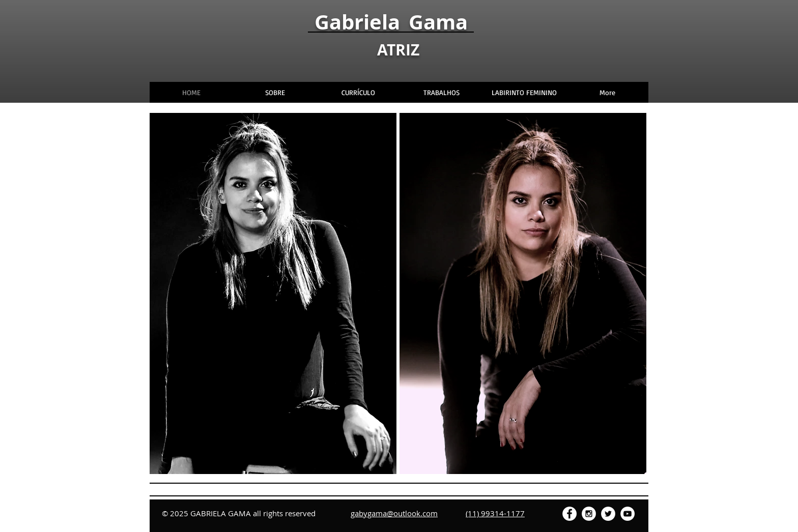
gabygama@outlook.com (394, 513)
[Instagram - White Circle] (589, 514)
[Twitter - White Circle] (608, 514)
